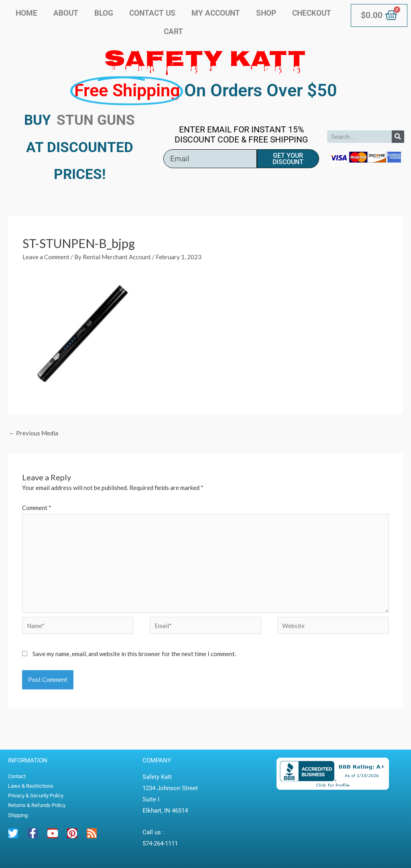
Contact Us (152, 13)
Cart (173, 32)
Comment (37, 508)
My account (216, 13)
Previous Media (34, 433)
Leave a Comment (46, 257)
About (66, 13)
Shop (266, 13)
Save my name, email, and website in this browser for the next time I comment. (134, 654)
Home (26, 13)
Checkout (312, 13)
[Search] (398, 137)
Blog (104, 13)
